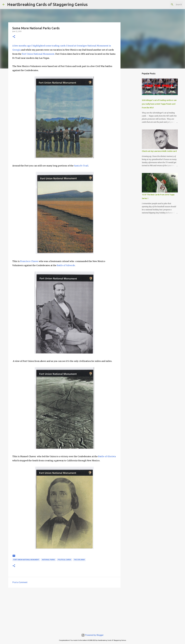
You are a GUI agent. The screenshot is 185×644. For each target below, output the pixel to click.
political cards (64, 560)
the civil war (79, 560)
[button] (14, 37)
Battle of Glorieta (107, 456)
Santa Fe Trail (81, 166)
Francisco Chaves (29, 261)
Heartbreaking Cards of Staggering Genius (47, 4)
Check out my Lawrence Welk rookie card (159, 151)
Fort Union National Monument (38, 54)
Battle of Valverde (66, 265)
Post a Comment (20, 582)
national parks (48, 560)
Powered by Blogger (92, 635)
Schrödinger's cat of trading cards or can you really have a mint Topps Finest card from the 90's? (159, 104)
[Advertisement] (64, 609)
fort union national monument (26, 560)
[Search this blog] (169, 4)
